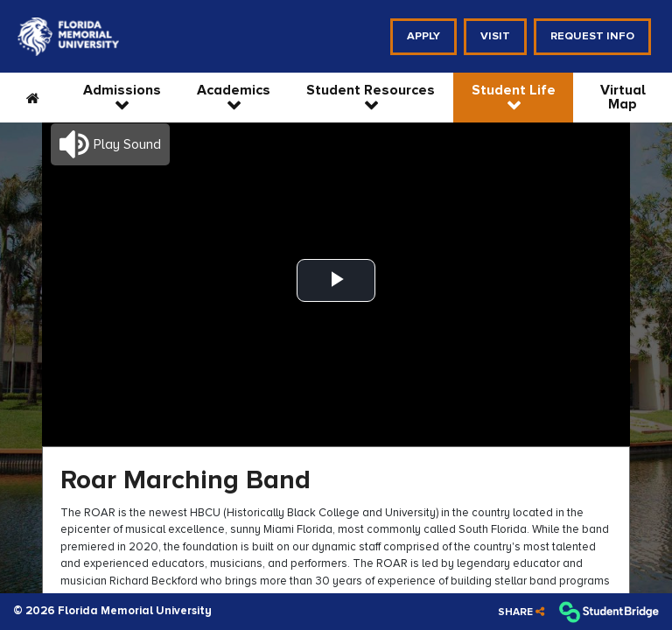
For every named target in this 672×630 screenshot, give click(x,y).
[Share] (521, 612)
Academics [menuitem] (234, 90)
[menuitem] (68, 37)
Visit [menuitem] (495, 36)
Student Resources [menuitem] (371, 90)
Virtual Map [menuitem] (623, 97)
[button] (110, 144)
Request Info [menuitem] (592, 36)
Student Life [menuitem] (514, 90)
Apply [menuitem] (423, 36)
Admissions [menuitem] (122, 90)
